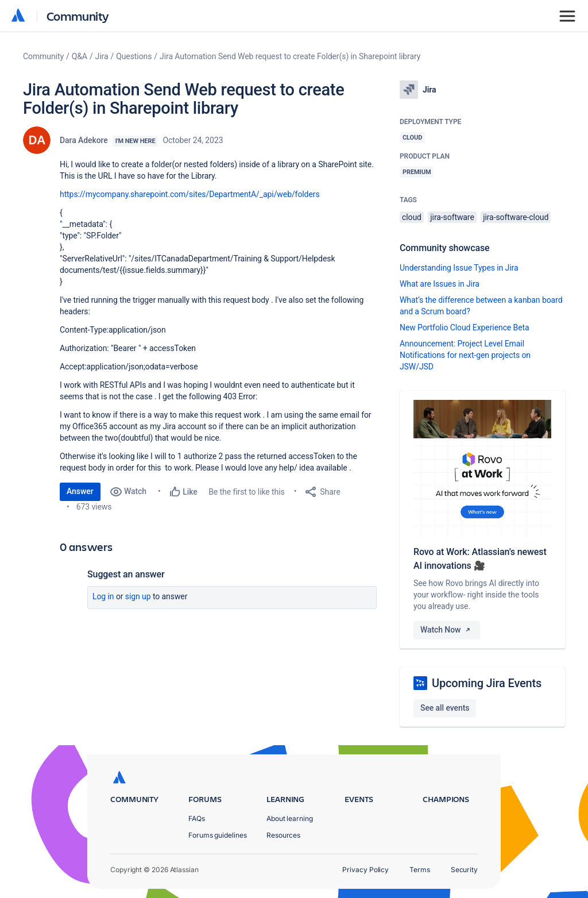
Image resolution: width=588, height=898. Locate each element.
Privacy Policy (365, 870)
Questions (134, 56)
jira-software (452, 217)
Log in (103, 596)
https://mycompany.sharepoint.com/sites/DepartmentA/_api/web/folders (190, 194)
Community (78, 16)
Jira (102, 56)
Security (464, 870)
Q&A (80, 56)
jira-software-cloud (516, 217)
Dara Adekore (84, 140)
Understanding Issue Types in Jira (459, 268)
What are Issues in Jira (440, 284)
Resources (283, 835)
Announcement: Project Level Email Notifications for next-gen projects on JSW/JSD (465, 355)
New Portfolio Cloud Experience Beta (465, 327)
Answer (80, 491)
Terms (420, 870)
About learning (290, 818)
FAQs (197, 818)
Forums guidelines (218, 835)
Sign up (138, 596)
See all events (445, 708)
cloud (412, 217)
